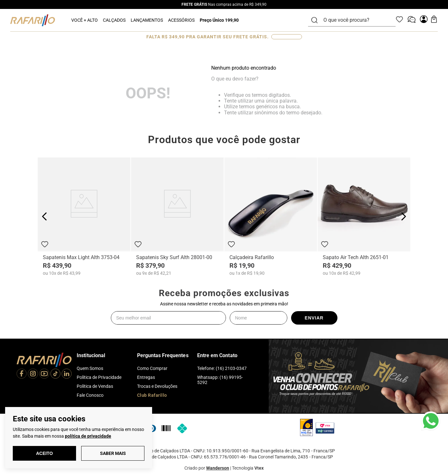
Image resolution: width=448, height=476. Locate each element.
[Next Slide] (403, 216)
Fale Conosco (90, 395)
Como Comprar (152, 368)
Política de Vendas (95, 386)
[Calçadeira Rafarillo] (271, 217)
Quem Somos (90, 368)
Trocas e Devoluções (157, 386)
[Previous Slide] (45, 216)
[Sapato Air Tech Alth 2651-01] (364, 217)
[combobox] (356, 20)
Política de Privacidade (99, 377)
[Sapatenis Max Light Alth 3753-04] (84, 217)
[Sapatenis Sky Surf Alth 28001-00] (177, 217)
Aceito (45, 453)
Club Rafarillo (152, 395)
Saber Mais (113, 453)
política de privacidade (88, 436)
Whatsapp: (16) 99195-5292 (220, 380)
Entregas (146, 377)
